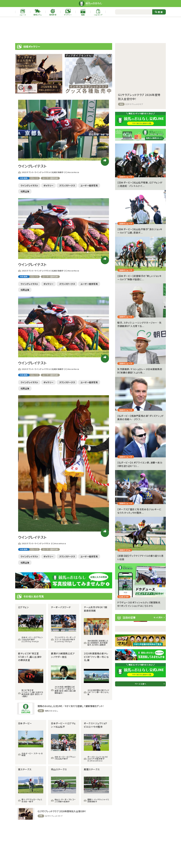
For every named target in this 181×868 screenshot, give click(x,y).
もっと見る (158, 617)
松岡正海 (25, 191)
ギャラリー (48, 185)
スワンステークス (67, 185)
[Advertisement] (91, 30)
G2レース (34, 178)
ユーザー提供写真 (50, 178)
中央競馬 (24, 178)
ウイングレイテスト (29, 185)
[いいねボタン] (105, 162)
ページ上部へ (141, 684)
